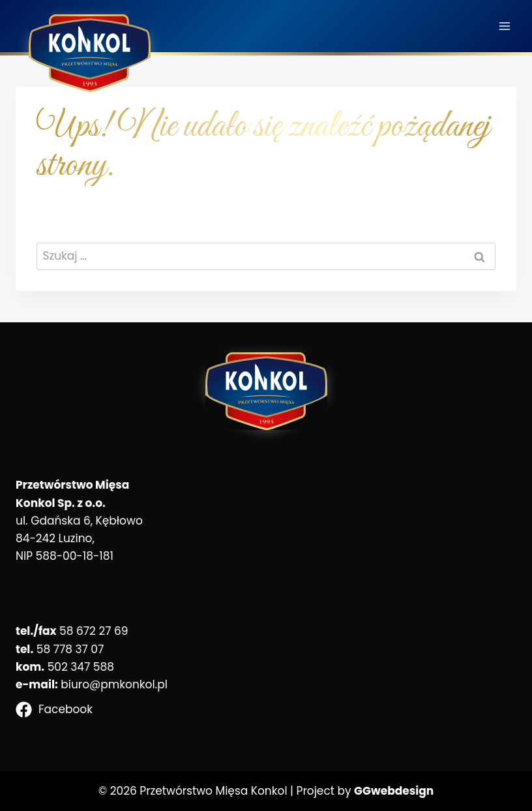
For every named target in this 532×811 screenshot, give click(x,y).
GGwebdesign (394, 791)
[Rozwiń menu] (504, 26)
